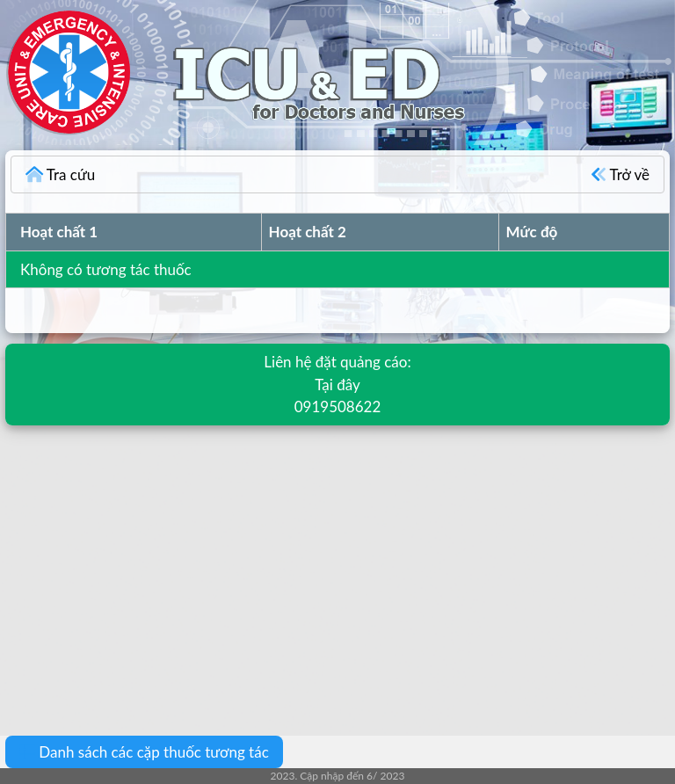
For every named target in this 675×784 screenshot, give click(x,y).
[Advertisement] (337, 568)
